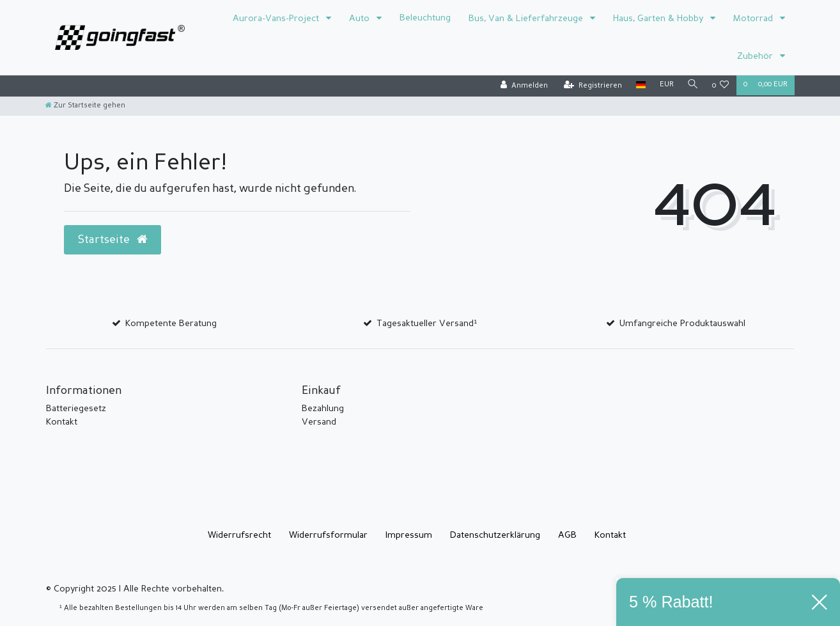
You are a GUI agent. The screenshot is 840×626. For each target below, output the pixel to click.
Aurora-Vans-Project (277, 19)
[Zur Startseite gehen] (85, 106)
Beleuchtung (425, 18)
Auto (361, 19)
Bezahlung (323, 409)
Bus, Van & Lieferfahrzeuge (527, 19)
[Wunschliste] (721, 86)
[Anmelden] (522, 86)
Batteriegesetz (76, 409)
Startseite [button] (113, 240)
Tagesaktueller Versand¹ (427, 324)
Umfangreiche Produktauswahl (682, 324)
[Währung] (665, 85)
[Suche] (692, 85)
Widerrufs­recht (239, 535)
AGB (567, 535)
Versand (319, 422)
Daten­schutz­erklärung (495, 535)
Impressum (409, 535)
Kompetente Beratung (171, 324)
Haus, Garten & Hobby (659, 19)
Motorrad (754, 19)
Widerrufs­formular (328, 535)
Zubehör (756, 56)
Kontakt (62, 422)
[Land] (639, 85)
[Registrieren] (591, 86)
